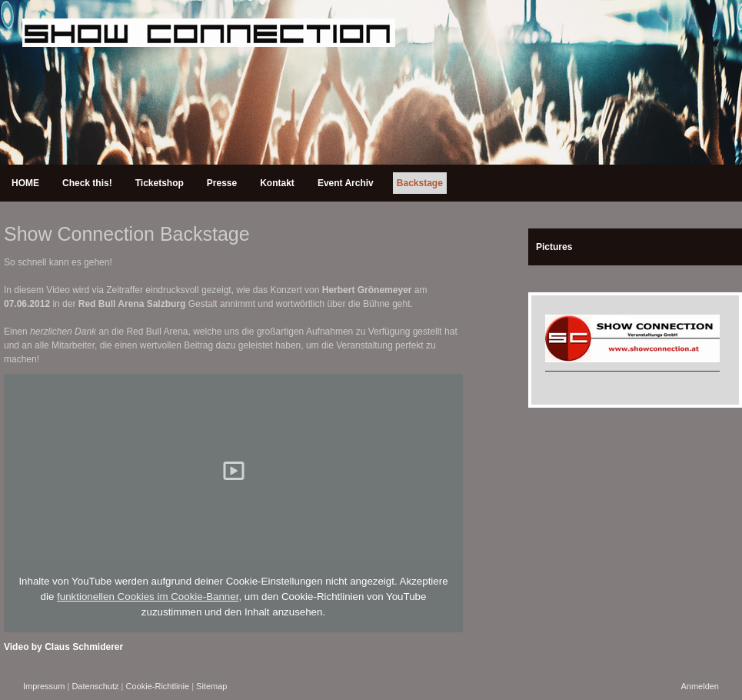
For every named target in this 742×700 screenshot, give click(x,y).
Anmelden (700, 686)
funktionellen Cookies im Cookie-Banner (148, 597)
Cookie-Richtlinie (158, 686)
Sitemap (211, 686)
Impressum (44, 686)
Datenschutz (95, 686)
